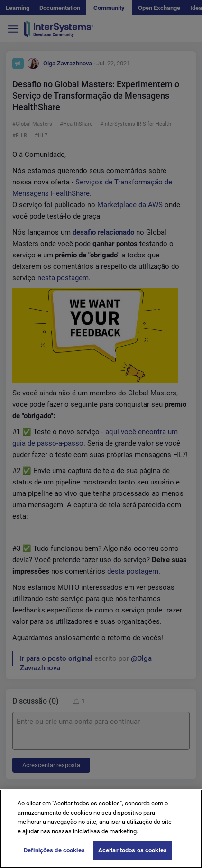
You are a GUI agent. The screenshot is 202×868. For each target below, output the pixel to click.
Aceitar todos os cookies (133, 850)
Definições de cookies (54, 850)
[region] (101, 829)
